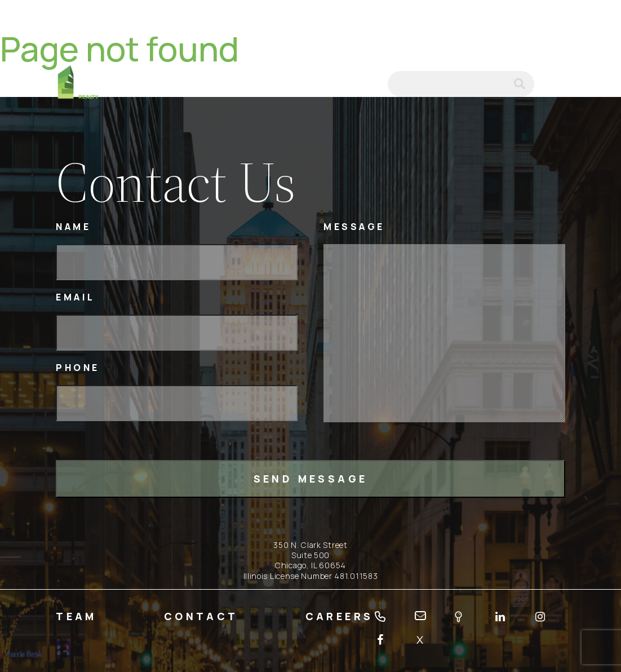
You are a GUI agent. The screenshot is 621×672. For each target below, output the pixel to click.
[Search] (461, 84)
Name (73, 227)
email (364, 84)
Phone (78, 368)
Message (354, 227)
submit (524, 84)
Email (76, 297)
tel (335, 84)
